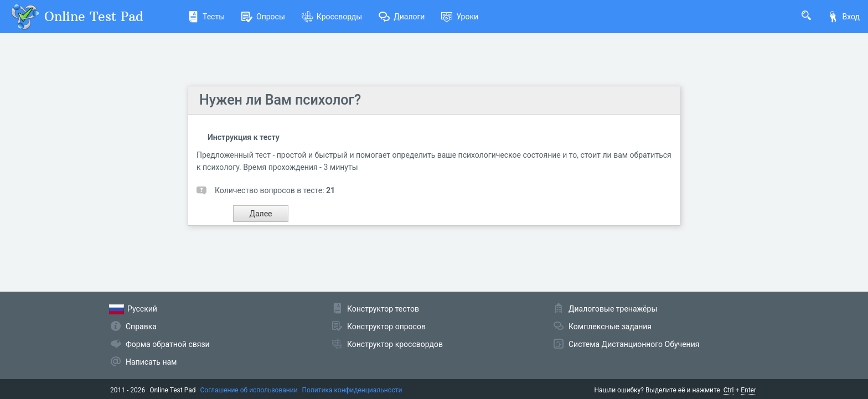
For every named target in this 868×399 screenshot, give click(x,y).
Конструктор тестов (383, 309)
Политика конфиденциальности (352, 390)
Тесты (206, 17)
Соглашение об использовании (249, 390)
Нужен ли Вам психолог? (280, 100)
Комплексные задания (610, 327)
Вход (844, 17)
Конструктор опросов (386, 327)
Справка (141, 327)
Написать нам (151, 362)
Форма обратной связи (168, 344)
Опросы (263, 17)
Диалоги (402, 17)
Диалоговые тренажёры (613, 309)
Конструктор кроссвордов (395, 344)
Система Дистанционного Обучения (634, 344)
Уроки (460, 17)
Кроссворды (332, 17)
